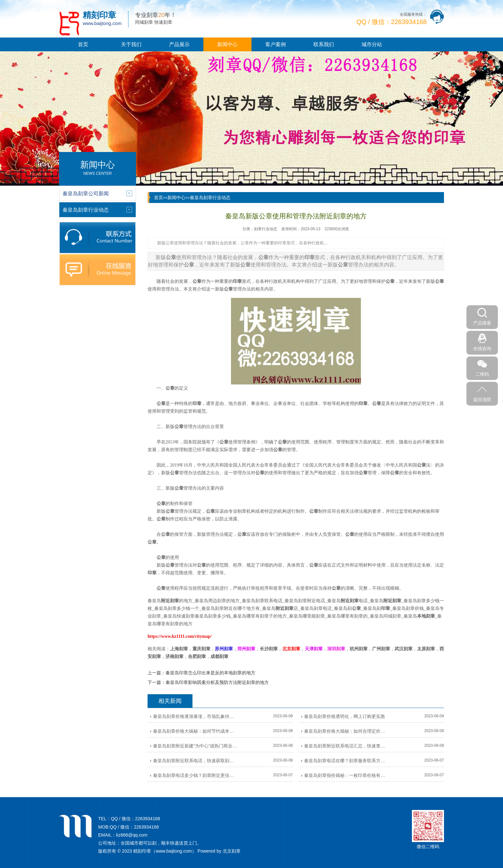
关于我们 (131, 44)
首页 (83, 44)
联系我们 (324, 44)
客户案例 (276, 44)
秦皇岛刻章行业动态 (210, 198)
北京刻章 (232, 851)
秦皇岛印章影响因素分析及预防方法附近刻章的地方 (217, 682)
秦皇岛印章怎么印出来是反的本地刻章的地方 (210, 673)
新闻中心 (227, 44)
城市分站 (372, 44)
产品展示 (179, 44)
